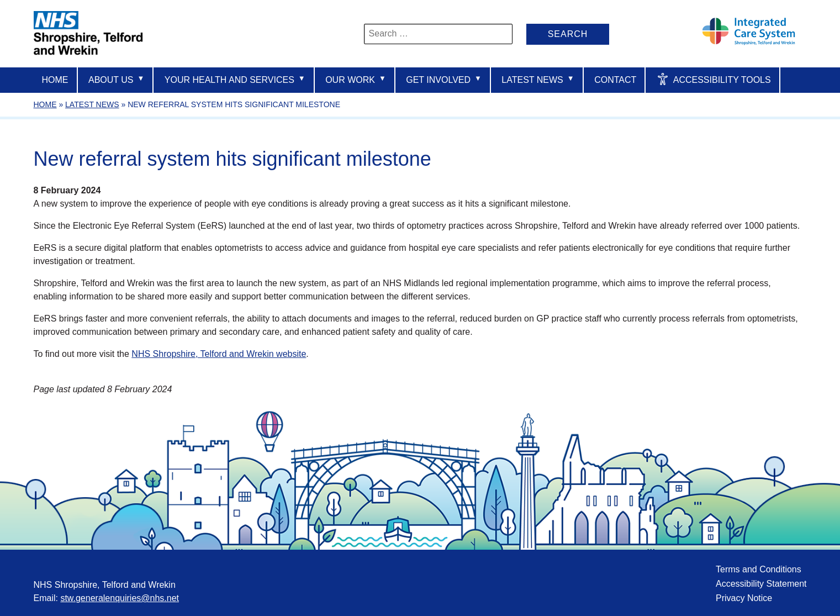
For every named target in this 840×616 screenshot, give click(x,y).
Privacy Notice (744, 598)
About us (116, 79)
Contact (615, 80)
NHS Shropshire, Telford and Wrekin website (219, 354)
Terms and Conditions (759, 569)
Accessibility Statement (761, 584)
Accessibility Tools (714, 79)
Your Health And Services (235, 79)
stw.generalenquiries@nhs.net (120, 598)
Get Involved (444, 79)
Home (55, 80)
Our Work (356, 79)
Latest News (538, 79)
